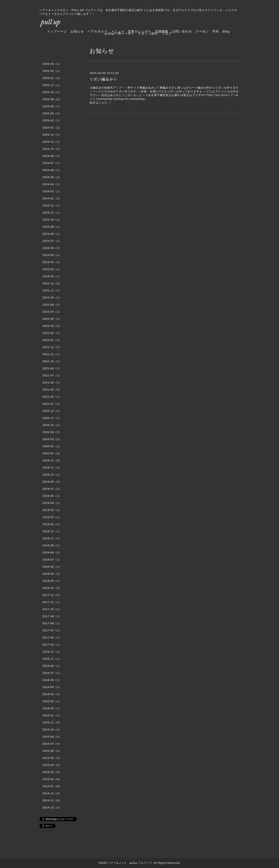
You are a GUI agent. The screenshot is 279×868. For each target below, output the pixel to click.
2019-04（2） (52, 503)
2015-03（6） (52, 772)
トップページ (57, 31)
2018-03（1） (52, 581)
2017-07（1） (52, 630)
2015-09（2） (52, 737)
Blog (226, 31)
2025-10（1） (52, 92)
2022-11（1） (52, 290)
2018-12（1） (52, 531)
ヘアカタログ (97, 31)
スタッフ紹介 (148, 33)
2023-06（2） (52, 248)
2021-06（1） (52, 383)
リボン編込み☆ (103, 79)
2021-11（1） (52, 354)
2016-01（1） (52, 715)
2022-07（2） (52, 312)
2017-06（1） (52, 638)
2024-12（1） (52, 135)
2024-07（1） (52, 163)
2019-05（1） (52, 496)
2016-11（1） (52, 659)
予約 (216, 31)
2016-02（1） (52, 708)
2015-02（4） (52, 779)
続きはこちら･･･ (101, 103)
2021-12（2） (52, 347)
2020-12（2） (52, 411)
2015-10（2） (52, 730)
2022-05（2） (52, 319)
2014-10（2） (52, 807)
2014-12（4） (52, 793)
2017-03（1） (52, 645)
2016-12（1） (52, 652)
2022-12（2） (52, 283)
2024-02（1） (52, 191)
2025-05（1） (52, 106)
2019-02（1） (52, 517)
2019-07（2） (52, 489)
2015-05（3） (52, 758)
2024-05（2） (52, 177)
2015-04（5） (52, 765)
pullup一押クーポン (120, 33)
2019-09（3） (52, 482)
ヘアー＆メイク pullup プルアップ (130, 863)
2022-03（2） (52, 326)
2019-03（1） (52, 510)
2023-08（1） (52, 234)
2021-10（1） (52, 361)
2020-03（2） (52, 439)
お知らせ (77, 31)
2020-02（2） (52, 446)
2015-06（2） (52, 751)
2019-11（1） (52, 468)
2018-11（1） (52, 538)
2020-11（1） (52, 418)
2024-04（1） (52, 184)
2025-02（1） (52, 121)
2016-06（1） (52, 680)
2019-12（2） (52, 460)
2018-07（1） (52, 560)
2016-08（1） (52, 666)
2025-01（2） (52, 128)
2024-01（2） (52, 198)
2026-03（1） (52, 64)
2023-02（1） (52, 276)
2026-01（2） (52, 78)
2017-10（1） (52, 609)
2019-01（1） (52, 524)
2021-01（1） (52, 404)
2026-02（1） (52, 71)
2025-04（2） (52, 113)
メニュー (118, 31)
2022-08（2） (52, 305)
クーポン (202, 31)
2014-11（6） (52, 800)
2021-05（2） (52, 390)
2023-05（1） (52, 255)
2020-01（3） (52, 453)
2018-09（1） (52, 545)
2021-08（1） (52, 368)
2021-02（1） (52, 397)
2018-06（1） (52, 567)
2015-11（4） (52, 723)
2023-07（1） (52, 241)
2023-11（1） (52, 213)
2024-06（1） (52, 170)
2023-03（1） (52, 269)
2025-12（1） (52, 85)
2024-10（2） (52, 149)
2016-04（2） (52, 694)
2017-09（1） (52, 616)
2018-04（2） (52, 574)
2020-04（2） (52, 432)
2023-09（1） (52, 227)
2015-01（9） (52, 786)
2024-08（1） (52, 156)
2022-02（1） (52, 333)
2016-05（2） (52, 687)
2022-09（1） (52, 298)
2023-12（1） (52, 205)
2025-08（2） (52, 99)
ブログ (167, 33)
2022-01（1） (52, 340)
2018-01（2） (52, 588)
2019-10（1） (52, 475)
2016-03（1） (52, 701)
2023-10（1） (52, 220)
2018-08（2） (52, 553)
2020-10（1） (52, 425)
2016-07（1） (52, 673)
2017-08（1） (52, 623)
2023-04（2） (52, 262)
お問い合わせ (182, 31)
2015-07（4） (52, 744)
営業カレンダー (139, 31)
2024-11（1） (52, 142)
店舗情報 (162, 31)
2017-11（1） (52, 602)
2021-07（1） (52, 375)
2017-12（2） (52, 595)
